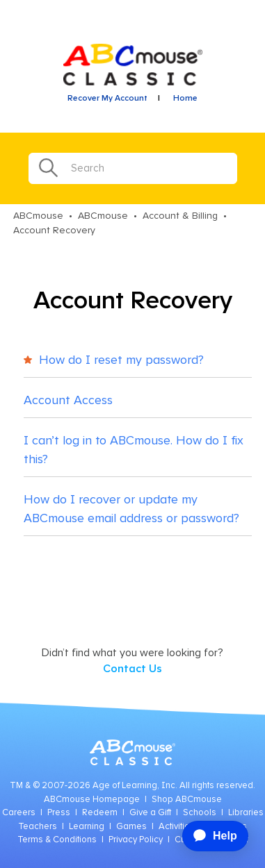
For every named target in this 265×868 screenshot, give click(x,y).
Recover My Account (107, 99)
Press (59, 813)
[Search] (133, 168)
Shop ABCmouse (187, 800)
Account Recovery (54, 231)
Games (131, 827)
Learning (87, 827)
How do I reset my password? (114, 360)
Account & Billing (180, 216)
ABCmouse (38, 216)
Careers (19, 813)
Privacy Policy (136, 840)
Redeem (100, 813)
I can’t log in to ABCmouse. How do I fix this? (134, 450)
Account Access (68, 401)
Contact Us (132, 669)
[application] (210, 836)
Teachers (38, 827)
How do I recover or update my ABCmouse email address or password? (131, 509)
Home (185, 99)
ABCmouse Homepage (92, 800)
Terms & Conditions (57, 840)
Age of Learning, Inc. (135, 786)
